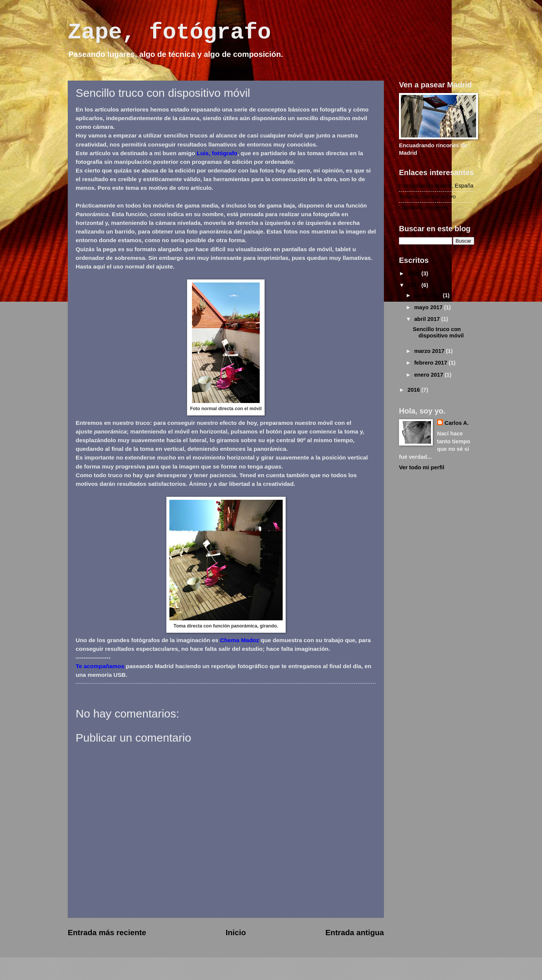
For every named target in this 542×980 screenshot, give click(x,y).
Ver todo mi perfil (422, 467)
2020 (415, 273)
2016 (415, 390)
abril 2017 (428, 319)
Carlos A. (457, 423)
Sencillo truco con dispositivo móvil (438, 333)
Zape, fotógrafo (169, 32)
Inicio (236, 932)
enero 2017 (429, 375)
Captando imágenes (424, 208)
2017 (415, 285)
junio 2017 (428, 295)
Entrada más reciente (107, 932)
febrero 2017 (431, 363)
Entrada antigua (355, 932)
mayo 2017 (429, 307)
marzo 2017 (430, 351)
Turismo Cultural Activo (427, 197)
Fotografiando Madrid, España (436, 186)
